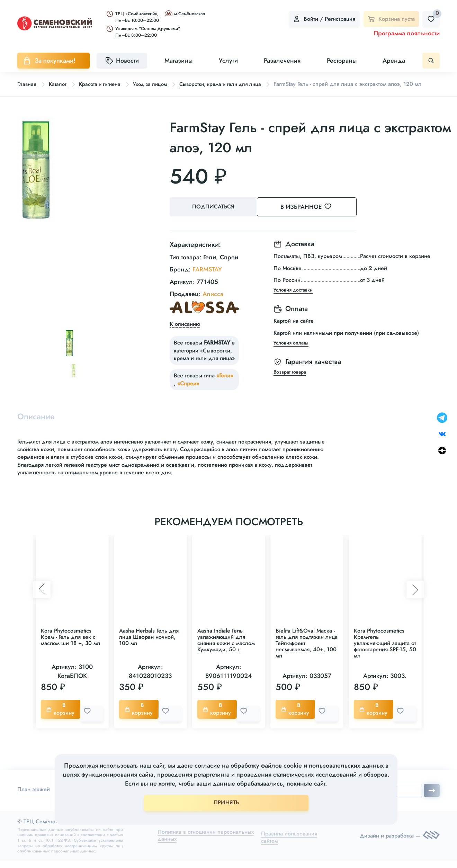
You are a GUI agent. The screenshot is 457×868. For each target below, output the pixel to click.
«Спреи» (188, 392)
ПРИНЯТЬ (226, 802)
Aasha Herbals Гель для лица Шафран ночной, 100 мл (149, 647)
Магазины (178, 61)
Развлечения (282, 61)
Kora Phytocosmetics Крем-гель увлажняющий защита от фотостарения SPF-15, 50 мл (385, 653)
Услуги (228, 61)
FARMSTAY (207, 278)
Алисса (213, 302)
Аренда (394, 61)
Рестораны (342, 61)
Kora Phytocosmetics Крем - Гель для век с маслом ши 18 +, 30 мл (70, 647)
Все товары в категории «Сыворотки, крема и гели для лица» (204, 359)
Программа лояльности (407, 33)
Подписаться (215, 217)
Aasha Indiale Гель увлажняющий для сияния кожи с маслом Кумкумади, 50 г (226, 650)
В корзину (62, 719)
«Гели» (225, 384)
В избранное (315, 217)
